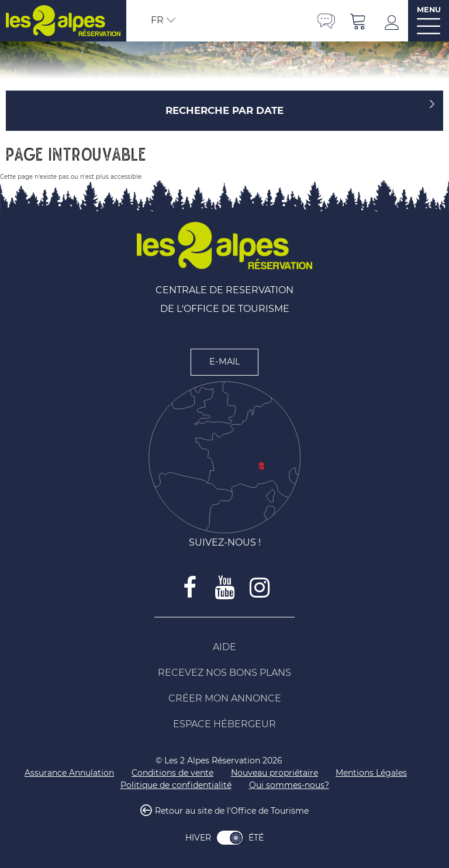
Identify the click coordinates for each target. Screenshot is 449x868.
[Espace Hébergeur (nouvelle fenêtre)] (224, 724)
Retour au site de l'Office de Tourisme (232, 811)
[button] (358, 21)
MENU (429, 10)
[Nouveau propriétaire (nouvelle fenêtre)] (274, 773)
